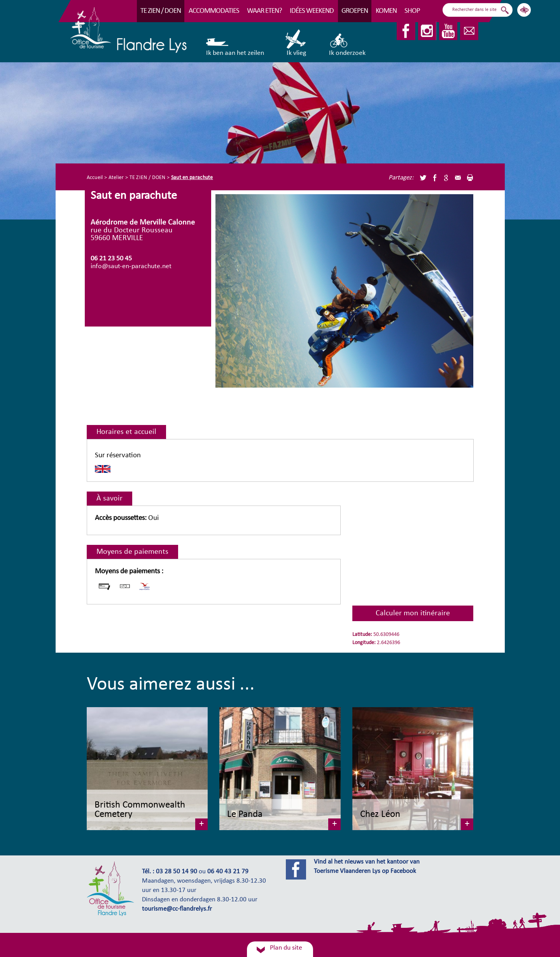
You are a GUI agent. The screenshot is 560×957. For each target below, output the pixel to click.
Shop (412, 11)
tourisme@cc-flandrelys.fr (177, 909)
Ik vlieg (296, 43)
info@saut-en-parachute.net (131, 266)
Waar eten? (264, 11)
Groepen (355, 11)
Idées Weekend (312, 11)
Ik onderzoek (347, 43)
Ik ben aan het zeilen (235, 43)
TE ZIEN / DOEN (161, 11)
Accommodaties (214, 11)
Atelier (116, 178)
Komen (386, 11)
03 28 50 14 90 (177, 872)
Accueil (95, 178)
